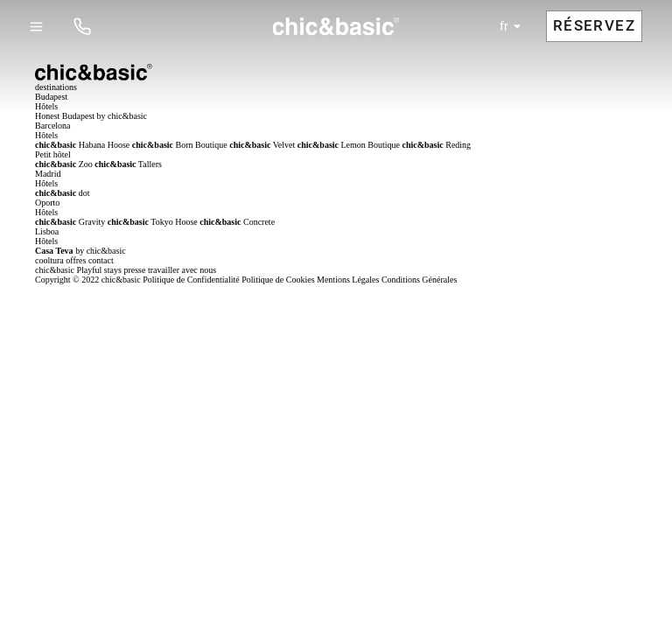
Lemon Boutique (349, 145)
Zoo (64, 164)
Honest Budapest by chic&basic (91, 116)
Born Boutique (180, 145)
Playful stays (98, 270)
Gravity (70, 222)
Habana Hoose (82, 145)
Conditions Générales (419, 280)
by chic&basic (80, 251)
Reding (437, 145)
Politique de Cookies (278, 280)
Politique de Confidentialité (191, 280)
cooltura (49, 260)
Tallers (128, 164)
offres (76, 260)
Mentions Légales (348, 280)
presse (134, 270)
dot (63, 193)
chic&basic (55, 270)
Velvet (262, 145)
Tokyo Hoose (153, 222)
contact (101, 260)
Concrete (237, 222)
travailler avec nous (182, 270)
